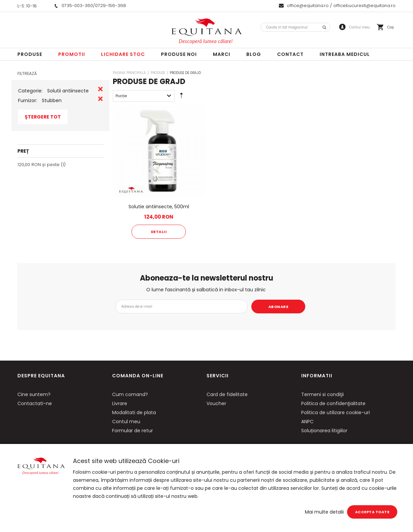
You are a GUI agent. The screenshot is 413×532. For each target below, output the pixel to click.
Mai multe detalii (324, 512)
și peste (38, 165)
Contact (290, 54)
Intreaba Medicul (345, 54)
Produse (30, 54)
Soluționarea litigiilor (324, 431)
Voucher (216, 403)
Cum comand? (130, 394)
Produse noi (179, 54)
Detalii (159, 232)
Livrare (120, 403)
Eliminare (100, 89)
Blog (254, 54)
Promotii (72, 54)
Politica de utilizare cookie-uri (336, 412)
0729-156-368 (111, 6)
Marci (222, 54)
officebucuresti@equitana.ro (364, 6)
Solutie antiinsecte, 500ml (159, 207)
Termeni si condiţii (322, 394)
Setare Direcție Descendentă (181, 97)
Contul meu (126, 422)
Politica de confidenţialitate (333, 403)
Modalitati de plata (134, 412)
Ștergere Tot (43, 117)
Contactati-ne (35, 403)
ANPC (307, 422)
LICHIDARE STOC (123, 54)
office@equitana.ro (308, 6)
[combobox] (295, 27)
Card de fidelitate (227, 394)
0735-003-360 (77, 6)
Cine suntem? (34, 394)
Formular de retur (133, 431)
